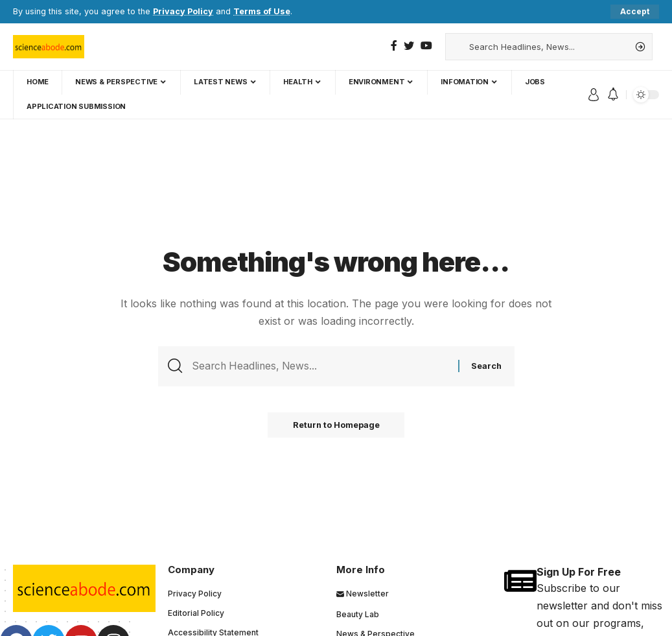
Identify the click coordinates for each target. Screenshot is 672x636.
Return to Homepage (336, 426)
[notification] (613, 95)
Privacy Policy (183, 11)
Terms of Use (262, 11)
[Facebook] (394, 46)
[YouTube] (426, 46)
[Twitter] (409, 46)
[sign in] (594, 95)
